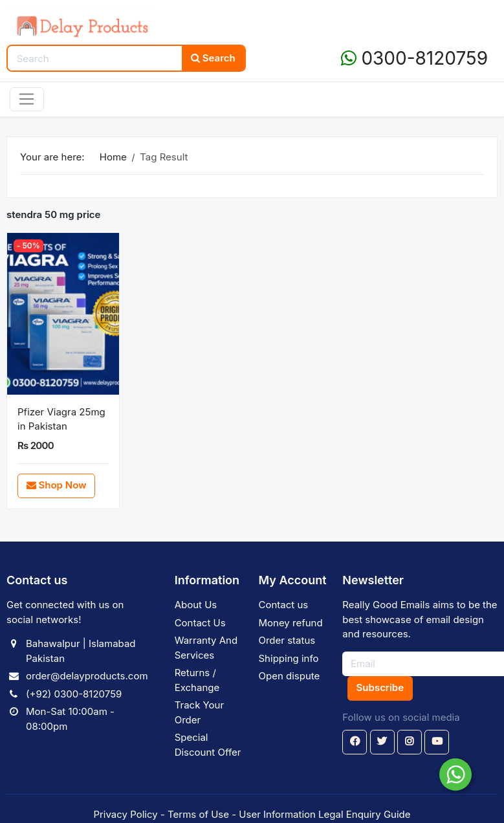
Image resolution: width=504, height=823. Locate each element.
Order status (287, 640)
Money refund (291, 623)
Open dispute (290, 676)
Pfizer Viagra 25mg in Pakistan (61, 419)
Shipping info (289, 658)
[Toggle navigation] (27, 100)
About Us (196, 605)
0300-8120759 (415, 58)
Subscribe (380, 687)
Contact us (284, 605)
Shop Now (57, 485)
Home (113, 157)
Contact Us (200, 623)
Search (213, 58)
